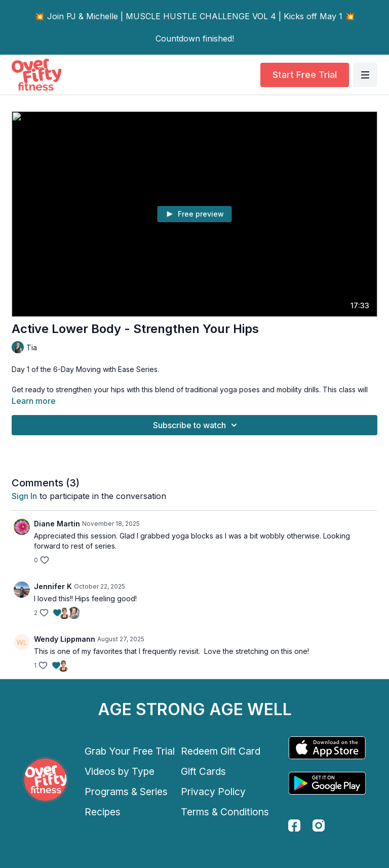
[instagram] (319, 825)
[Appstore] (327, 748)
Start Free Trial (305, 75)
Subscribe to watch (197, 425)
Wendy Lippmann (65, 639)
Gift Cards (203, 771)
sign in (24, 496)
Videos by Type (120, 771)
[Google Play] (327, 783)
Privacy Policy (213, 792)
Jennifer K (53, 586)
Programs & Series (126, 792)
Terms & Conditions (225, 812)
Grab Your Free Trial (130, 751)
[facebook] (294, 825)
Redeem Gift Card (221, 751)
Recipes (103, 812)
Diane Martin (57, 524)
